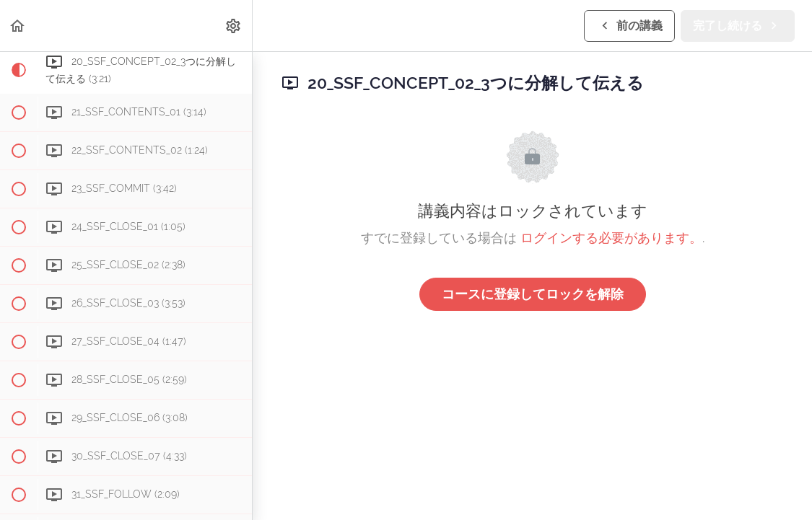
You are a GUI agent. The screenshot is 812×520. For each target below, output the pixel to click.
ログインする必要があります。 (611, 238)
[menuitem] (234, 26)
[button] (18, 26)
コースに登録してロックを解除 (533, 294)
